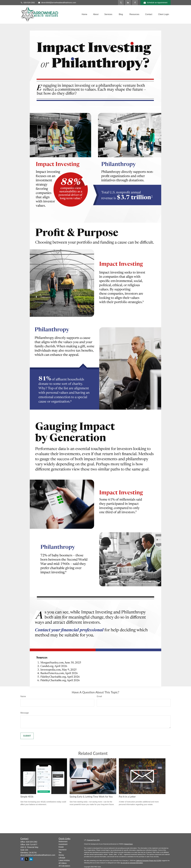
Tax (60, 852)
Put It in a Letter (127, 797)
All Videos (63, 863)
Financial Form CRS (93, 840)
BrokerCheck (128, 844)
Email (99, 696)
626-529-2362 (28, 3)
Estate (61, 847)
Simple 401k (27, 797)
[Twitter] (121, 3)
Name (23, 696)
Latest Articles (64, 860)
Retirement (63, 842)
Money (61, 855)
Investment (63, 844)
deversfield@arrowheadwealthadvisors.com (57, 3)
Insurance (63, 850)
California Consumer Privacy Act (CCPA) (149, 861)
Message (25, 713)
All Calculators (64, 866)
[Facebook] (135, 3)
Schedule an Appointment (156, 3)
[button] (84, 14)
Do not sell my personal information (132, 863)
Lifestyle (62, 858)
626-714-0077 (32, 845)
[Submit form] (27, 736)
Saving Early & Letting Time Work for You (91, 797)
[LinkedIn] (128, 3)
